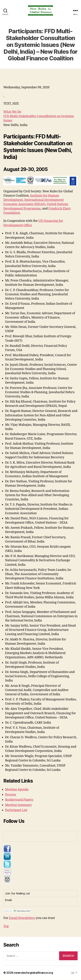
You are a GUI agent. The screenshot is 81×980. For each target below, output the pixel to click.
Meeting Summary (19, 805)
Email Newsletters (22, 918)
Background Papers (19, 800)
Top (6, 926)
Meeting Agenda (17, 789)
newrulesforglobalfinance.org (33, 973)
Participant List (16, 810)
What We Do (12, 112)
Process (11, 795)
